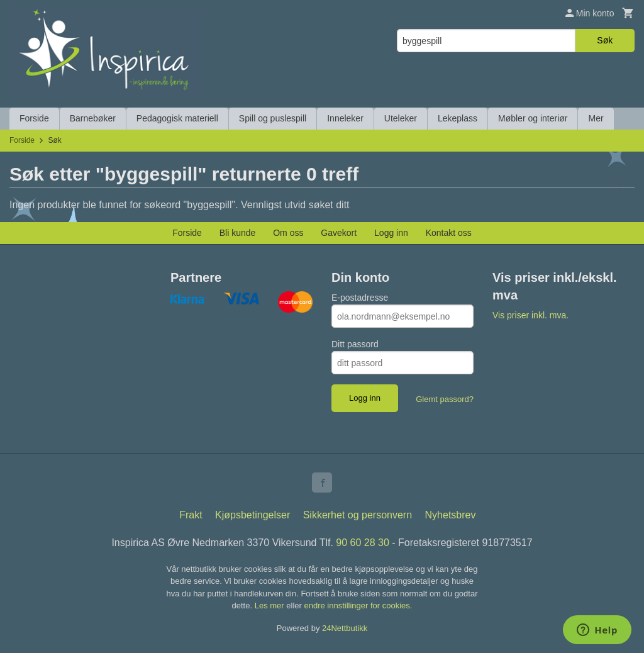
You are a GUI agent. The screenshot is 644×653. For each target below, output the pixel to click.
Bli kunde (238, 233)
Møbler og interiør (533, 118)
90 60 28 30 (363, 543)
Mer (596, 118)
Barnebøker (93, 118)
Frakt (191, 515)
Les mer (271, 606)
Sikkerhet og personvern (358, 515)
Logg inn (391, 233)
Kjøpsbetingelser (253, 515)
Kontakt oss (449, 233)
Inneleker (345, 118)
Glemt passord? (445, 399)
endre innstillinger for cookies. (358, 606)
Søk (605, 40)
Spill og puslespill (273, 118)
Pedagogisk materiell (177, 118)
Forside (34, 118)
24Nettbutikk (345, 628)
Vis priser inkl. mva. (530, 315)
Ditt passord (355, 344)
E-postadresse (360, 298)
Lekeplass (458, 118)
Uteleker (401, 118)
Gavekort (339, 233)
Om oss (288, 233)
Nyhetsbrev (451, 515)
